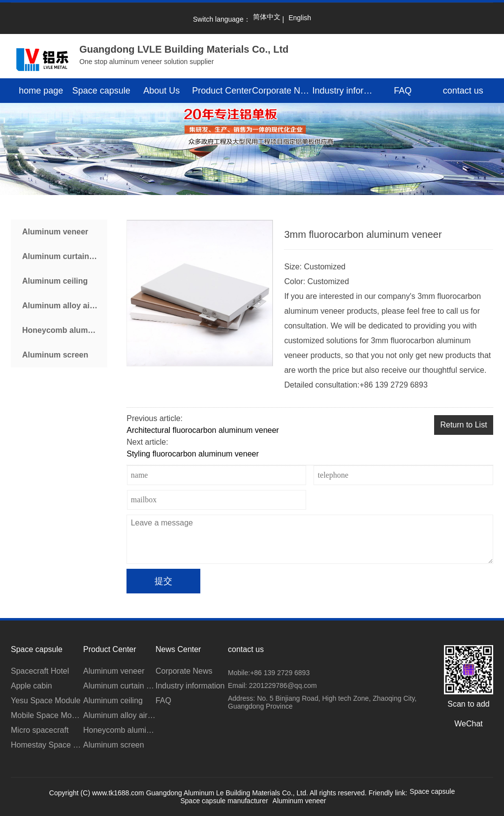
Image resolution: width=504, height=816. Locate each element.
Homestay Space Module (47, 745)
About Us (161, 91)
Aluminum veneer (55, 232)
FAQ (403, 91)
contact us (463, 91)
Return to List (463, 425)
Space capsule (101, 91)
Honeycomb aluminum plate (65, 330)
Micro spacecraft (40, 730)
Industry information (343, 91)
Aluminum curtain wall (64, 256)
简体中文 (267, 17)
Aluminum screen (55, 355)
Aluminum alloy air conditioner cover (65, 306)
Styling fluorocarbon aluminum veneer (193, 454)
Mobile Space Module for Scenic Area (47, 715)
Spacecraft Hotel (40, 671)
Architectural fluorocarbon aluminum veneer (203, 430)
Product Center (222, 91)
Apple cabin (31, 686)
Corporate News (282, 91)
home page (41, 91)
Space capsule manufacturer (224, 801)
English (300, 18)
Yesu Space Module (46, 701)
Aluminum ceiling (55, 281)
